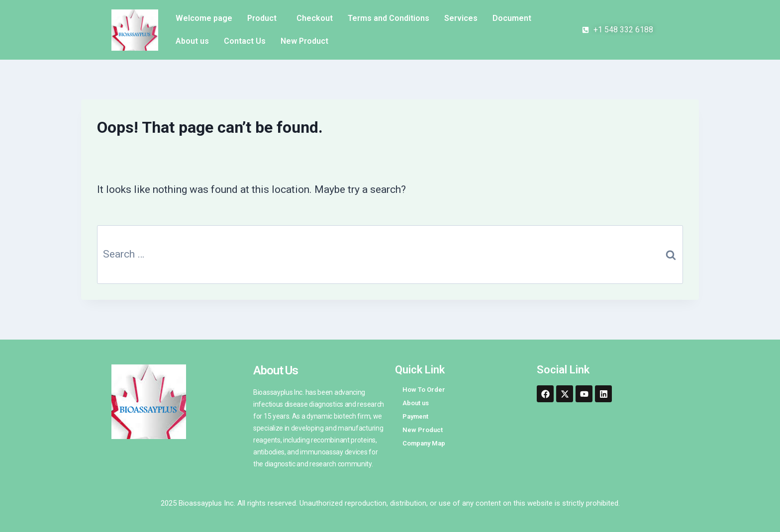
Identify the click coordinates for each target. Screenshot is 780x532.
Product (262, 18)
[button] (264, 18)
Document (512, 18)
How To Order (424, 390)
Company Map (424, 443)
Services (461, 18)
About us (192, 41)
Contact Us (245, 41)
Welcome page (204, 18)
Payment (415, 416)
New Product (304, 41)
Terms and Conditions (389, 18)
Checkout (315, 18)
